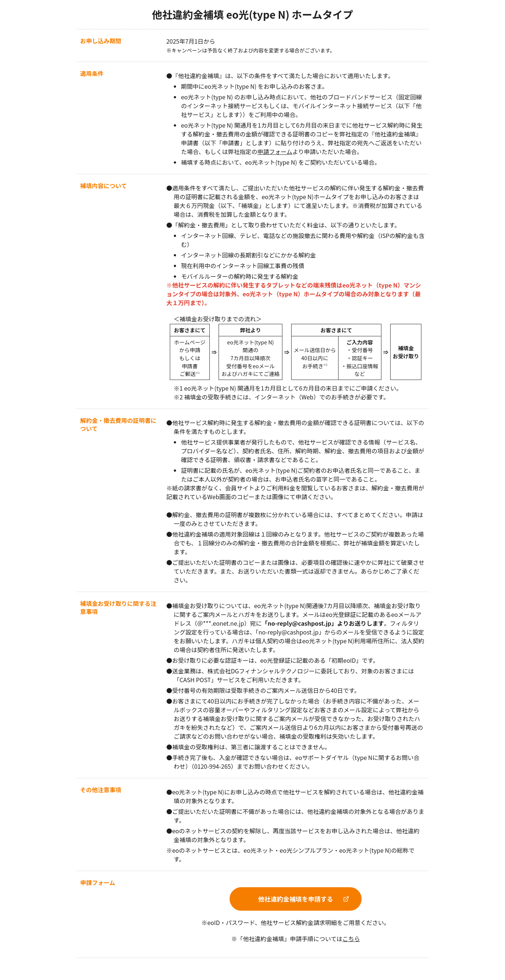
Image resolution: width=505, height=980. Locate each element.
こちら (351, 939)
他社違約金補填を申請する (296, 899)
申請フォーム (275, 151)
